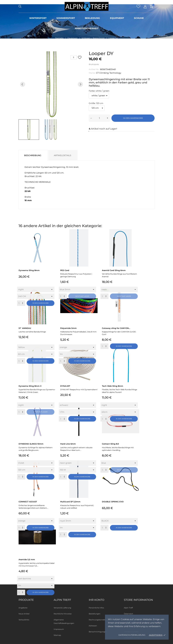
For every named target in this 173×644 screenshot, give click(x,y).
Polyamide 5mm (68, 328)
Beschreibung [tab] (33, 155)
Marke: (92, 73)
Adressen (93, 626)
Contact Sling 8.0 (110, 444)
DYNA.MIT (65, 386)
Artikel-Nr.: (94, 69)
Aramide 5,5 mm (27, 559)
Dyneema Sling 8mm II (30, 386)
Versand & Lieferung (62, 608)
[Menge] (99, 118)
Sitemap (57, 635)
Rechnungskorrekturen (99, 620)
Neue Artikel (24, 614)
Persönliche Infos (96, 608)
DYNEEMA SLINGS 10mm (31, 444)
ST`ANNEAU (25, 328)
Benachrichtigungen (98, 632)
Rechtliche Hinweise (63, 614)
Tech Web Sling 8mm (113, 386)
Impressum (59, 629)
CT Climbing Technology (109, 73)
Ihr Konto (97, 600)
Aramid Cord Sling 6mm (114, 270)
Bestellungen (95, 614)
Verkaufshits (24, 620)
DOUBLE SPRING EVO (113, 502)
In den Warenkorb (133, 118)
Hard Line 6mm (68, 444)
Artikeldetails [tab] (63, 155)
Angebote (23, 608)
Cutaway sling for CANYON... (116, 328)
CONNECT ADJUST (28, 502)
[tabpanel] (51, 84)
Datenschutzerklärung (132, 635)
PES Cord (65, 270)
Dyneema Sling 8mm (29, 270)
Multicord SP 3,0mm (70, 502)
